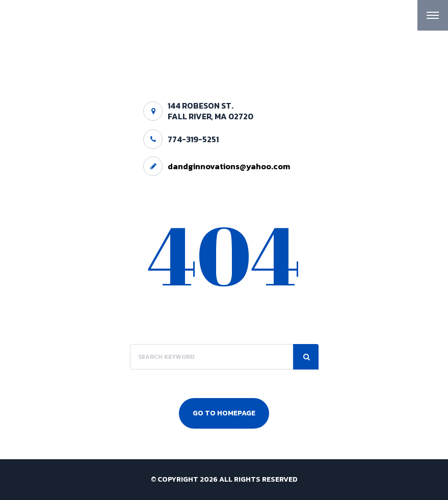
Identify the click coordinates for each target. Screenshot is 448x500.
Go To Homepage (224, 413)
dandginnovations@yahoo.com (229, 166)
